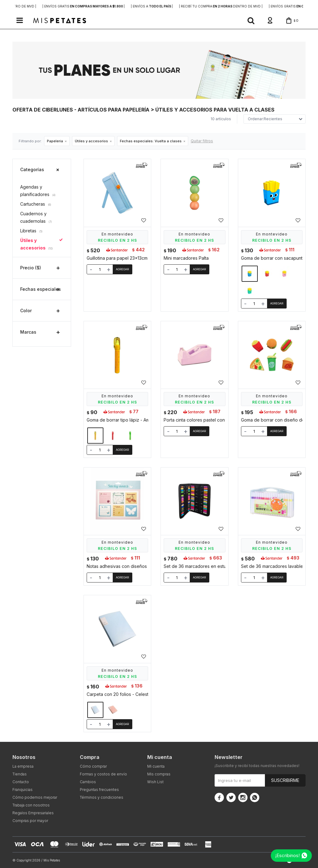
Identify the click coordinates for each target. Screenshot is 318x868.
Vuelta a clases (151, 141)
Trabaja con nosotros (31, 805)
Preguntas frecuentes (99, 790)
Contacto (21, 782)
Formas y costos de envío (103, 774)
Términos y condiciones (102, 797)
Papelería (55, 141)
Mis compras (159, 774)
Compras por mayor (30, 821)
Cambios (88, 782)
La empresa (23, 766)
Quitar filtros (202, 141)
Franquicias (23, 790)
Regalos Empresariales (33, 813)
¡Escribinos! (287, 855)
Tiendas (20, 774)
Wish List (155, 782)
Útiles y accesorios (91, 141)
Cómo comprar (93, 766)
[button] (251, 21)
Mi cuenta (156, 766)
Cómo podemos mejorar (35, 797)
